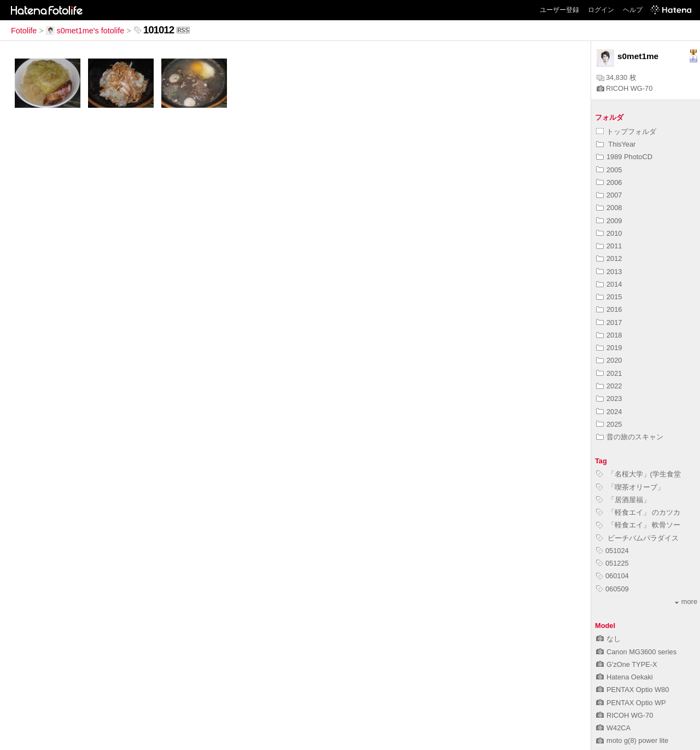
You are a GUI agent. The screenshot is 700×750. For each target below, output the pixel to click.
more (686, 601)
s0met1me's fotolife (85, 31)
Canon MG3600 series (636, 652)
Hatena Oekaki (625, 677)
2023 (609, 399)
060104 (612, 576)
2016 (609, 309)
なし (608, 639)
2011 (609, 246)
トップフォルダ (626, 132)
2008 (609, 208)
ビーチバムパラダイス (637, 538)
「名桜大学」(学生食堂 (638, 474)
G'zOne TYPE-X (627, 664)
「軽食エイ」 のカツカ (638, 512)
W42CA (613, 728)
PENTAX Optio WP (631, 703)
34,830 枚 (617, 77)
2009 (609, 221)
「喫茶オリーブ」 (630, 487)
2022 (609, 386)
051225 (612, 563)
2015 (609, 297)
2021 (609, 373)
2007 (609, 195)
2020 (609, 360)
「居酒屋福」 (623, 500)
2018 (609, 335)
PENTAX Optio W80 (632, 690)
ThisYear (616, 144)
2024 (609, 412)
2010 (609, 233)
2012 (609, 258)
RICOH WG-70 (625, 88)
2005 (609, 170)
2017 (609, 322)
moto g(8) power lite (632, 740)
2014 (609, 284)
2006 (609, 182)
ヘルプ (633, 10)
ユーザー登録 (559, 10)
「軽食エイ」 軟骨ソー (638, 525)
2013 (609, 272)
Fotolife (24, 31)
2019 (609, 348)
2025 (609, 424)
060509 (612, 589)
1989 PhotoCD (624, 157)
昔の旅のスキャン (630, 437)
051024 (612, 551)
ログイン (601, 10)
